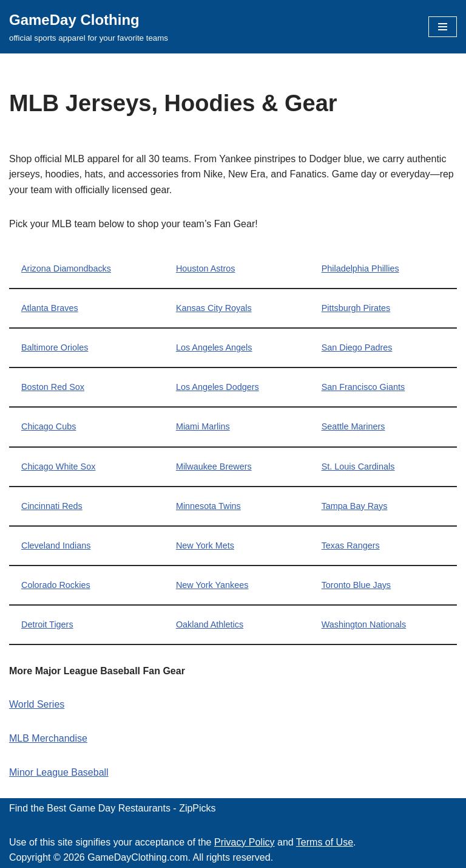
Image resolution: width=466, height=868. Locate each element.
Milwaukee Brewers (214, 466)
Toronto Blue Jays (356, 585)
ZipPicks (197, 808)
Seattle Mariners (353, 426)
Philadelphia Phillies (360, 268)
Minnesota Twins (208, 506)
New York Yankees (212, 585)
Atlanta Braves (50, 308)
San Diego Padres (357, 347)
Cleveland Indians (56, 545)
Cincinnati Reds (52, 506)
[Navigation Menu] (443, 27)
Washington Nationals (364, 624)
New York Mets (205, 545)
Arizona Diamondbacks (66, 268)
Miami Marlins (203, 426)
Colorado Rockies (56, 585)
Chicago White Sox (58, 466)
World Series (37, 704)
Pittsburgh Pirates (356, 308)
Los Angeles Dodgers (218, 387)
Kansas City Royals (214, 308)
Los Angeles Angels (214, 347)
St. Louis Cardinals (358, 466)
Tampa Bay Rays (355, 506)
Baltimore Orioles (55, 347)
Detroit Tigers (47, 624)
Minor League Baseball (59, 772)
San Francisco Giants (363, 387)
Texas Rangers (351, 545)
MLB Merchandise (48, 738)
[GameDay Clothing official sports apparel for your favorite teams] (89, 27)
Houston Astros (206, 268)
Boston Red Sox (53, 387)
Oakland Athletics (210, 624)
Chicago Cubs (49, 426)
